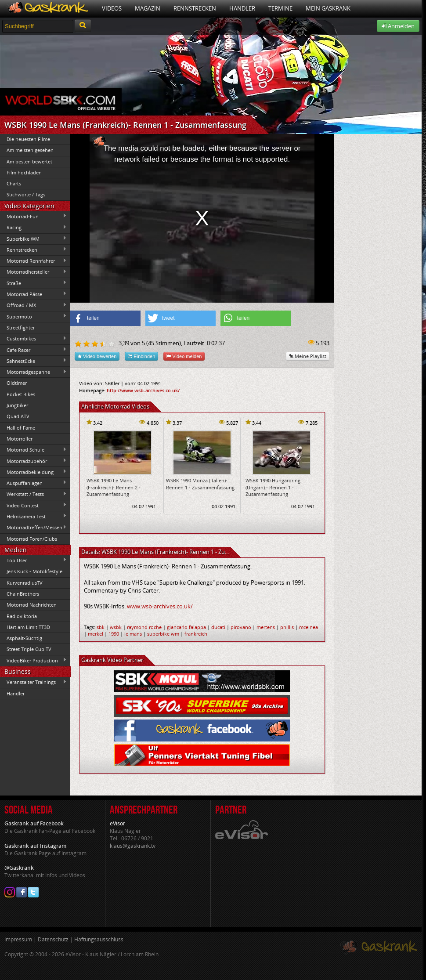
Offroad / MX (33, 305)
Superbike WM (33, 239)
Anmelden (398, 26)
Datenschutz (53, 939)
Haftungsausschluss (99, 939)
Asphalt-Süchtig (24, 638)
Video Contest (33, 505)
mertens (266, 627)
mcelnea (309, 627)
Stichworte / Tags (26, 194)
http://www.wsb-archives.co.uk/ (143, 390)
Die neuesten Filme (28, 139)
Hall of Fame (21, 428)
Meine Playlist (308, 356)
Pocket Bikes (21, 394)
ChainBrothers (23, 594)
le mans (133, 634)
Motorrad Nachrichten (32, 605)
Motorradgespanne (33, 372)
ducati (218, 627)
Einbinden (141, 356)
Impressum (18, 939)
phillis (287, 627)
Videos (112, 8)
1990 (114, 634)
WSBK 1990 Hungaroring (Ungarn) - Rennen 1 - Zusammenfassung (273, 487)
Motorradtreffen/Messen (33, 528)
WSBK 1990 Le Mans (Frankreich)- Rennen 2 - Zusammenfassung (114, 487)
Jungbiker (17, 405)
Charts (14, 183)
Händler (242, 8)
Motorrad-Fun (33, 216)
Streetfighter (21, 327)
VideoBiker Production (33, 660)
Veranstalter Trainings (33, 682)
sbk (101, 627)
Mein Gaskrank (328, 8)
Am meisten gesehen (30, 150)
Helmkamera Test (33, 516)
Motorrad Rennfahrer (33, 261)
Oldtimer (17, 383)
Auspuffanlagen (33, 483)
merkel (96, 634)
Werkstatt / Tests (33, 494)
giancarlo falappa (186, 627)
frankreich (196, 634)
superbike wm (163, 634)
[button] (105, 318)
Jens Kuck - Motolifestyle (34, 571)
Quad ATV (18, 416)
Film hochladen (24, 172)
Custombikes (33, 339)
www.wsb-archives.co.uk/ (160, 606)
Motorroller (20, 439)
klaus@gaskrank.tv (133, 846)
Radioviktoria (22, 616)
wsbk (116, 627)
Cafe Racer (33, 350)
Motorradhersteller (33, 272)
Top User (33, 560)
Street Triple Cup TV (29, 649)
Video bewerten (97, 356)
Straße (33, 283)
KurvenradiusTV (25, 583)
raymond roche (144, 627)
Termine (280, 8)
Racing (33, 228)
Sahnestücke (33, 361)
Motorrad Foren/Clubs (32, 539)
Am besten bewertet (29, 161)
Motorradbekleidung (33, 472)
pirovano (241, 627)
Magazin (148, 8)
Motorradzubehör (33, 461)
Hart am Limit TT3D (28, 627)
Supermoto (33, 316)
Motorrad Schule (33, 450)
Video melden (184, 356)
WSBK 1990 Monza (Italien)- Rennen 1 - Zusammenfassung (200, 484)
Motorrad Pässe (33, 294)
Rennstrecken (195, 8)
